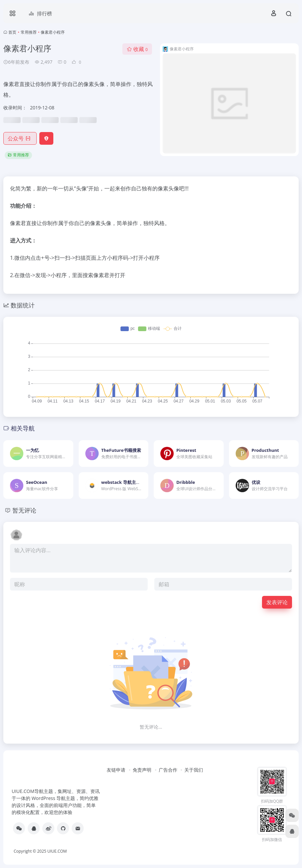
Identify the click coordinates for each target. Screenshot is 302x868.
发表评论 (277, 602)
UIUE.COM (57, 851)
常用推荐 (29, 32)
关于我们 (194, 770)
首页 (12, 32)
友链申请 (116, 770)
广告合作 (168, 770)
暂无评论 (24, 510)
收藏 (137, 49)
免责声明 (142, 770)
